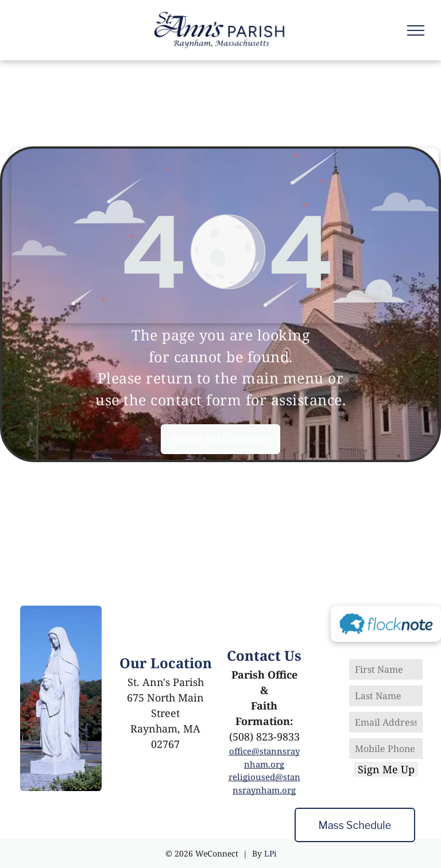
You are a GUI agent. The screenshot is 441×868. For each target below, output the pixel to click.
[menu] (416, 30)
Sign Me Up (386, 769)
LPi (270, 853)
